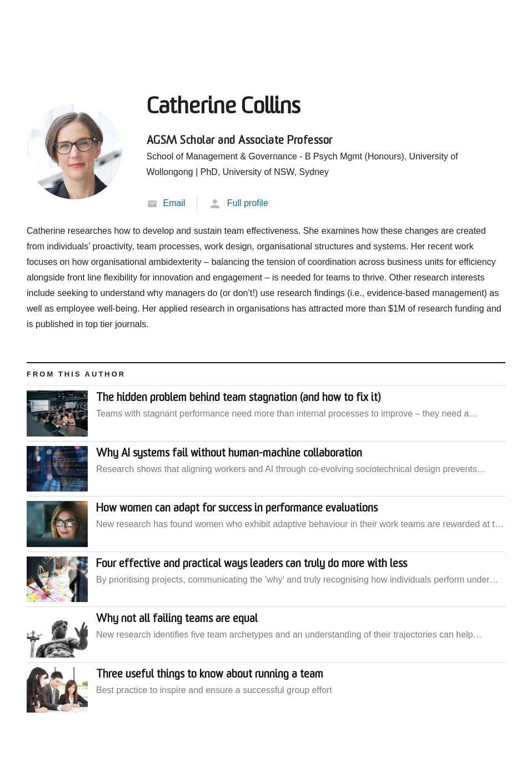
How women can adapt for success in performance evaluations (237, 509)
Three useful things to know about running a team (210, 675)
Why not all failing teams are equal (177, 619)
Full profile (248, 203)
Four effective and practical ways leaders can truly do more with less (252, 564)
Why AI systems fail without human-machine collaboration (229, 454)
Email (174, 203)
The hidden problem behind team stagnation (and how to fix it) (238, 398)
